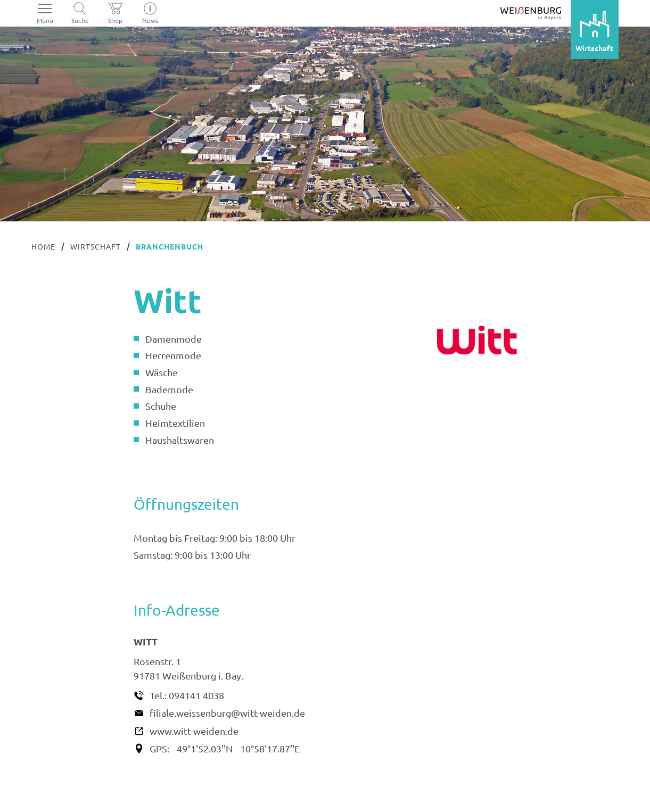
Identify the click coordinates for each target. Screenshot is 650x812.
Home (43, 246)
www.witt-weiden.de (194, 731)
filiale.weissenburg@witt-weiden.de (227, 713)
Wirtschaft (96, 246)
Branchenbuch (170, 246)
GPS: (159, 748)
